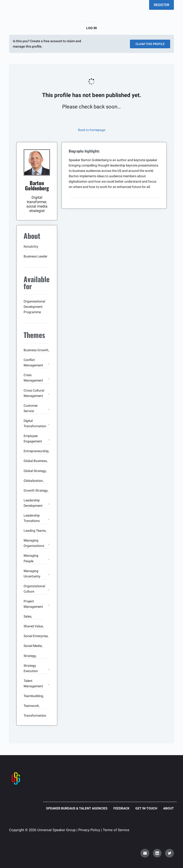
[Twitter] (169, 853)
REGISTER (161, 5)
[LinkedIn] (157, 853)
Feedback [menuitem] (121, 808)
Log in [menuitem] (91, 28)
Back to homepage (92, 130)
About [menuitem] (169, 808)
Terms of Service (116, 830)
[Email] (145, 853)
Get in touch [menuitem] (146, 808)
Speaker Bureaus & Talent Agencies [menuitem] (77, 808)
